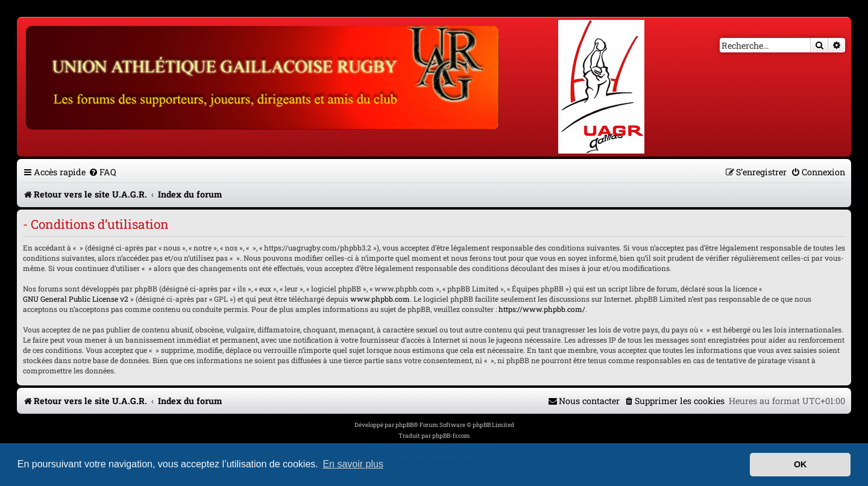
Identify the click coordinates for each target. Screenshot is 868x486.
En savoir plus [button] (353, 464)
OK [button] (800, 464)
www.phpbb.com (380, 299)
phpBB (404, 425)
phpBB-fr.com (451, 436)
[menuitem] (102, 172)
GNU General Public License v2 (76, 299)
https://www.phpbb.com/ (542, 309)
